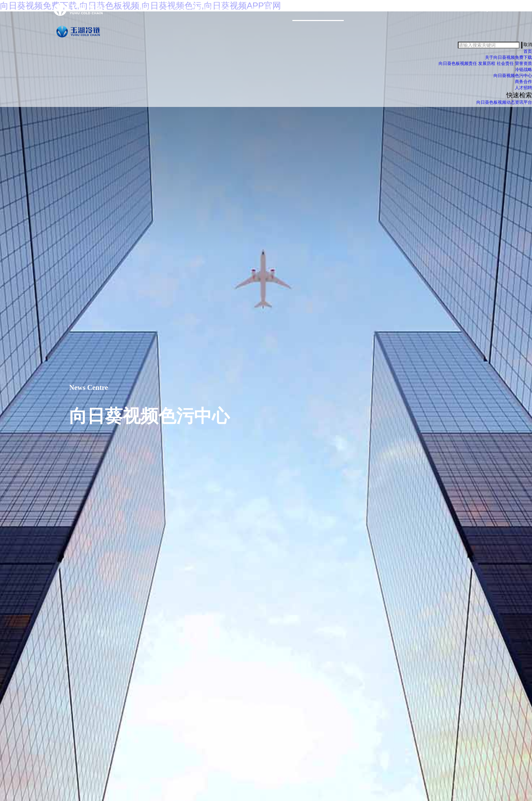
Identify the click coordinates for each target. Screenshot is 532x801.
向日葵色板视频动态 (496, 106)
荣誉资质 (523, 67)
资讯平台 (523, 106)
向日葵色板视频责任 (458, 67)
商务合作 (374, 12)
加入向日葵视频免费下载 (436, 12)
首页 (144, 12)
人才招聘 (523, 91)
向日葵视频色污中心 (318, 12)
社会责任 (505, 67)
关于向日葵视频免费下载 (200, 12)
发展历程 (487, 67)
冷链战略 (262, 12)
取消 (528, 48)
